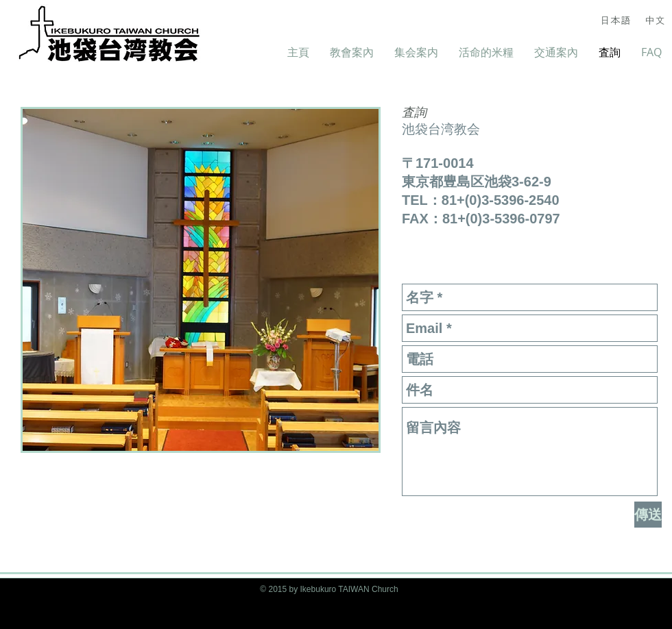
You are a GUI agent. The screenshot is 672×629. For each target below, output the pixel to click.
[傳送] (648, 515)
